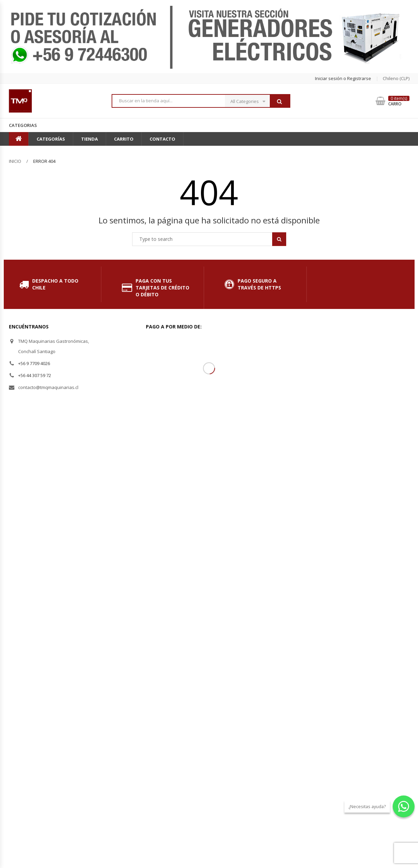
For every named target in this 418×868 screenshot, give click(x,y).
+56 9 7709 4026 (34, 363)
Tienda (90, 139)
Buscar (280, 101)
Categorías (51, 139)
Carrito (124, 139)
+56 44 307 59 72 (35, 375)
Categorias (23, 125)
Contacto (162, 139)
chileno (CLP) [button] (396, 78)
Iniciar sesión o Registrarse (343, 78)
